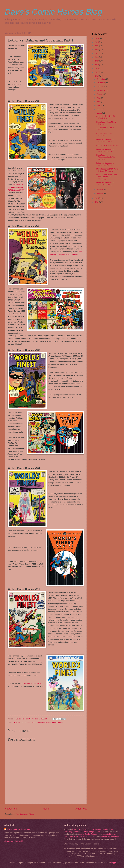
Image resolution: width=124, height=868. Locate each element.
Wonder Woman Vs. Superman (104, 135)
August (100, 94)
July (99, 98)
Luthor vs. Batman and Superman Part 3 (105, 150)
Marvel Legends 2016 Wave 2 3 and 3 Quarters (107, 170)
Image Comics (95, 832)
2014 (97, 202)
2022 (97, 53)
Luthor (33, 723)
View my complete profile (14, 841)
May (99, 105)
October (100, 87)
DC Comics (25, 723)
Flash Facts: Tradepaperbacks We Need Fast (106, 157)
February (100, 190)
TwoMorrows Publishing (109, 837)
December (101, 79)
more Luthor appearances (31, 683)
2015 (97, 198)
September (101, 90)
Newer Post (11, 809)
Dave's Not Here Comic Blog (19, 829)
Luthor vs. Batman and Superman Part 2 (105, 164)
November (101, 83)
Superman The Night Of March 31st (106, 117)
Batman (17, 723)
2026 (97, 38)
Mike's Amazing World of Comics (83, 837)
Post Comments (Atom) (25, 814)
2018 (97, 68)
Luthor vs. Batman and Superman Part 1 (105, 184)
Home (46, 809)
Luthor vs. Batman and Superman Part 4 (105, 141)
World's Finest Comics (54, 723)
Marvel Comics (88, 829)
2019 (97, 65)
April (99, 109)
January (100, 193)
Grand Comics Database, (89, 834)
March (99, 113)
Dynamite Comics (102, 829)
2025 (97, 42)
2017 (97, 72)
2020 (97, 61)
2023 (97, 50)
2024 (97, 46)
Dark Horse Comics (81, 832)
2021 (97, 57)
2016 (97, 76)
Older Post (81, 809)
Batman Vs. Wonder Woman (107, 145)
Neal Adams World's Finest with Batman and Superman (107, 177)
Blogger (113, 863)
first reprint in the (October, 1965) (16, 187)
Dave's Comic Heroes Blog (53, 12)
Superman (41, 723)
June (99, 102)
